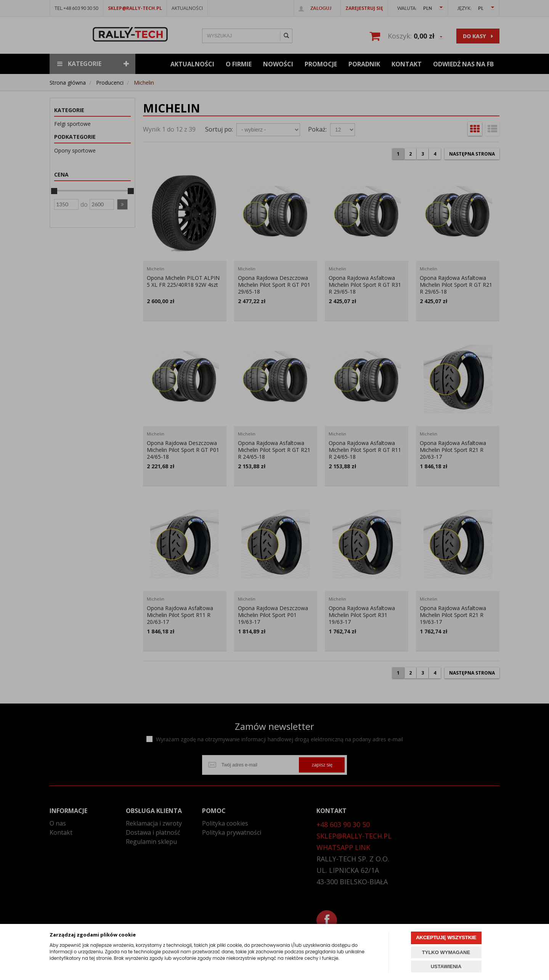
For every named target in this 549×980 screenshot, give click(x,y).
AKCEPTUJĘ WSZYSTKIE (446, 937)
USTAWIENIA (446, 966)
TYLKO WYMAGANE (446, 952)
